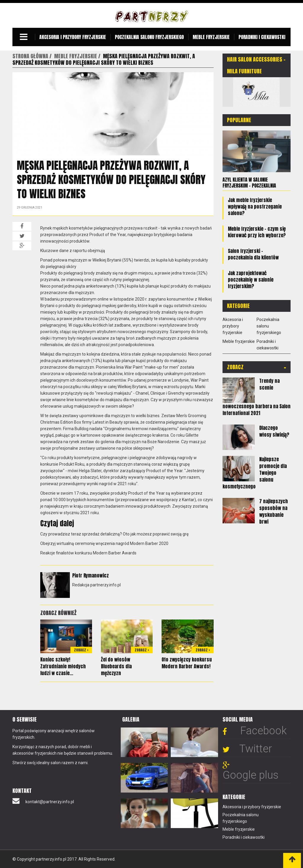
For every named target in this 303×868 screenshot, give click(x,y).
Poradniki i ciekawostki (262, 37)
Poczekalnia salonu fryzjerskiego (149, 37)
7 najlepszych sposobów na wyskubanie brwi (274, 511)
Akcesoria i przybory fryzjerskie (73, 37)
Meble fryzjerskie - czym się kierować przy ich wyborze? (257, 232)
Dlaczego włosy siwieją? (274, 431)
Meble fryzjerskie (211, 37)
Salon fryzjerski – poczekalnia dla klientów (253, 254)
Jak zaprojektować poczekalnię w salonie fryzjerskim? (251, 280)
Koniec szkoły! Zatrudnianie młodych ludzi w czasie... (63, 666)
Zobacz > (81, 650)
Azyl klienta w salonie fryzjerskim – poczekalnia (249, 183)
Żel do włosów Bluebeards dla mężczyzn (116, 666)
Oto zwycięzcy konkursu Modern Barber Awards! (187, 663)
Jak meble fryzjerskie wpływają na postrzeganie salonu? (255, 206)
